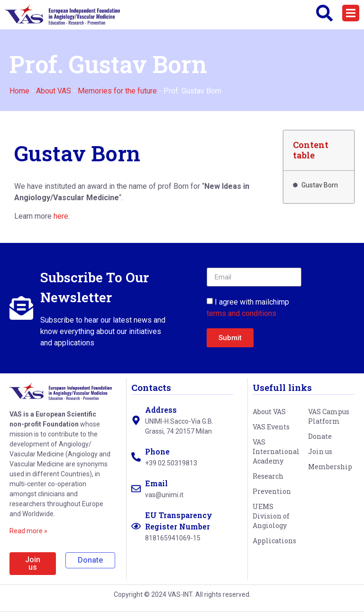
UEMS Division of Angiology (271, 516)
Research (268, 476)
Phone (157, 451)
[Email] (136, 489)
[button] (351, 13)
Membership (330, 467)
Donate (320, 436)
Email (156, 483)
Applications (274, 541)
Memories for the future (117, 91)
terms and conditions (241, 313)
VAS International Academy (276, 451)
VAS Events (271, 427)
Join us (320, 451)
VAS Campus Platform (329, 416)
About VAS (54, 91)
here (61, 216)
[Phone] (136, 457)
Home (19, 91)
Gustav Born (320, 185)
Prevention (272, 491)
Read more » (28, 531)
